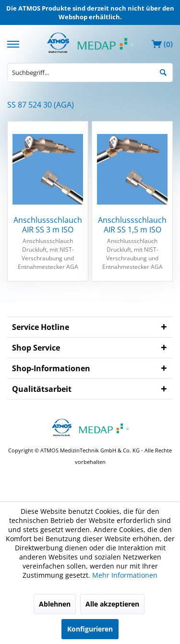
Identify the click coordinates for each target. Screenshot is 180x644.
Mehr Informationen (125, 575)
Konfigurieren (90, 629)
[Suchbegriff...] (90, 73)
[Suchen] (163, 72)
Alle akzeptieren (112, 604)
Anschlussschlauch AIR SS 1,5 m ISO (132, 225)
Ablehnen (55, 604)
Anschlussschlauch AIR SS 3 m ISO (48, 225)
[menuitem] (14, 43)
